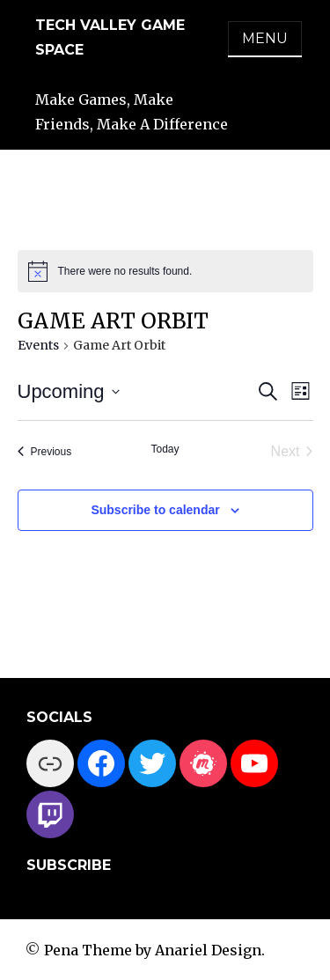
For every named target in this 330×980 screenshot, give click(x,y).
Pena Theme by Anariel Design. (154, 950)
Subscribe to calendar (155, 510)
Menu (265, 38)
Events (38, 345)
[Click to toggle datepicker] (69, 391)
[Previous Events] (45, 452)
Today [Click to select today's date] (165, 449)
